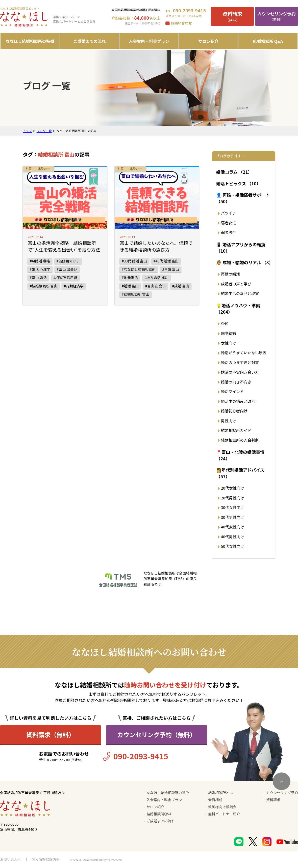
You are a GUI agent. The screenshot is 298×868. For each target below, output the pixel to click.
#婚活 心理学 (40, 269)
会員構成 (215, 800)
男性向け (229, 421)
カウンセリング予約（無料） (157, 735)
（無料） (232, 16)
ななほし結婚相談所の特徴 (30, 41)
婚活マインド (232, 391)
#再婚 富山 (171, 269)
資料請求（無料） (51, 735)
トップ (27, 131)
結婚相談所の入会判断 (240, 440)
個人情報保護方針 (46, 859)
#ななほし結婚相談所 (139, 269)
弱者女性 (229, 223)
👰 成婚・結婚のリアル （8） (244, 262)
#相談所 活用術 (65, 278)
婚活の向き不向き (236, 382)
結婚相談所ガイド (236, 430)
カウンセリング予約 (282, 793)
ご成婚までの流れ (89, 41)
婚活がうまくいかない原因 (244, 353)
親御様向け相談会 (222, 807)
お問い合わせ (181, 23)
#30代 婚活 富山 (134, 261)
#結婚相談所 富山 (44, 286)
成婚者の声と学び (236, 284)
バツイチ (229, 213)
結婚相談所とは (220, 793)
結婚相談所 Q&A (268, 41)
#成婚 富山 (181, 286)
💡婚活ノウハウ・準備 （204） (238, 309)
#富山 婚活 (38, 278)
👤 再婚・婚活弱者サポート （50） (243, 198)
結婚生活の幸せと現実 (240, 293)
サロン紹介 (209, 41)
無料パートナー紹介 (224, 814)
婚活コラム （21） (234, 172)
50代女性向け (233, 546)
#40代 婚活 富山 (166, 261)
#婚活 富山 (130, 286)
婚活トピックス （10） (238, 183)
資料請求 (273, 800)
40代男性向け (233, 537)
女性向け (229, 343)
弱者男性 (229, 232)
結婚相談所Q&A (159, 814)
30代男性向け (233, 517)
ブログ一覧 (44, 131)
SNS (225, 324)
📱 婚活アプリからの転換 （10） (241, 248)
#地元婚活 (130, 278)
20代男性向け (233, 498)
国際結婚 (229, 333)
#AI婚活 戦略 (40, 261)
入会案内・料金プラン (149, 41)
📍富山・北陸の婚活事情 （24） (240, 455)
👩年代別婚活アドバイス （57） (240, 473)
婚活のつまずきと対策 (240, 362)
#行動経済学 (74, 286)
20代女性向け (233, 488)
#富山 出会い (67, 269)
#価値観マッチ (68, 261)
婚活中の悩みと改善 (238, 401)
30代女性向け (233, 507)
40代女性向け (233, 527)
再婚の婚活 (230, 274)
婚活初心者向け (234, 411)
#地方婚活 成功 (156, 278)
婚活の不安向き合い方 (240, 372)
